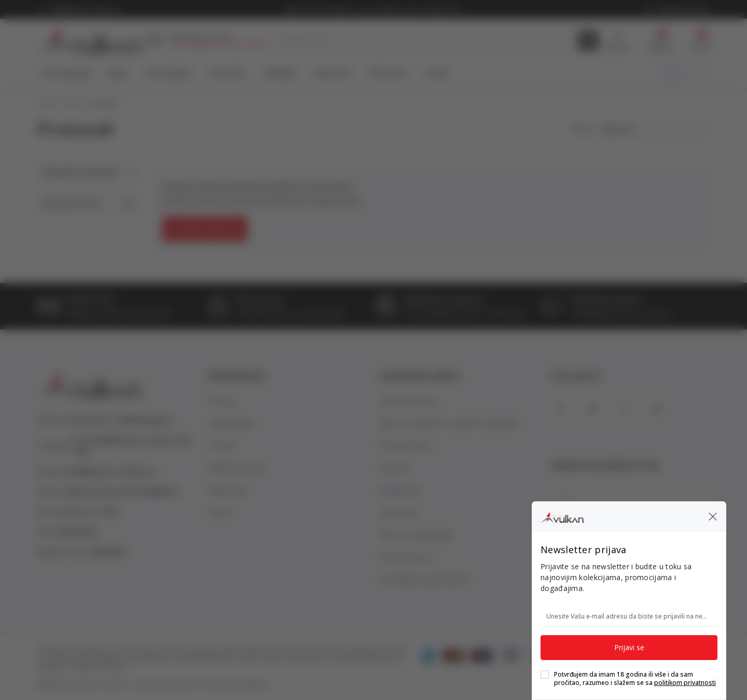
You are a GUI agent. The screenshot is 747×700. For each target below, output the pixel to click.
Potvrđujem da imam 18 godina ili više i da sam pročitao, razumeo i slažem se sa (635, 679)
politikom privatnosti (685, 683)
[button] (713, 516)
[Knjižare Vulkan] (562, 516)
